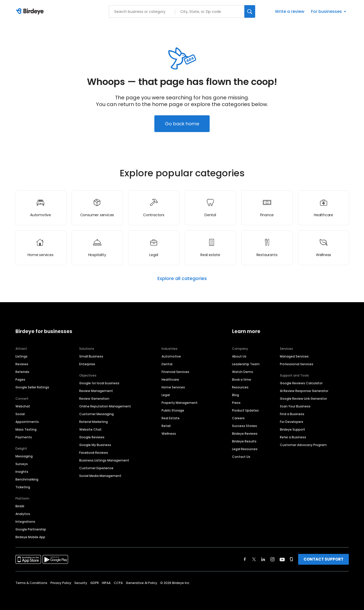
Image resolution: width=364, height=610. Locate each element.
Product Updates (245, 410)
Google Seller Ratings (32, 387)
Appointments (27, 422)
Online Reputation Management (105, 406)
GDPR (95, 583)
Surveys (22, 464)
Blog (236, 395)
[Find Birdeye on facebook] (245, 559)
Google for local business (99, 383)
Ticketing (23, 487)
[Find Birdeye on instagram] (272, 559)
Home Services (173, 387)
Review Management (96, 391)
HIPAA (106, 583)
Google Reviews (92, 437)
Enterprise (87, 364)
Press (236, 403)
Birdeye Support (292, 429)
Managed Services (294, 356)
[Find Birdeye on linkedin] (263, 559)
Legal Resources (245, 449)
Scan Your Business (295, 406)
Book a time (242, 380)
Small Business (91, 356)
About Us (239, 356)
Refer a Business (293, 437)
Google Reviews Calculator (301, 383)
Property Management (180, 403)
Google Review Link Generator (303, 399)
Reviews (22, 364)
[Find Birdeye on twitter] (254, 559)
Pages (20, 380)
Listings (21, 356)
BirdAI (20, 506)
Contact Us (241, 457)
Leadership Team (246, 364)
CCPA (118, 583)
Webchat (23, 406)
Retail (166, 426)
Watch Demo (243, 372)
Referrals (22, 372)
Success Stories (245, 426)
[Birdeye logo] (31, 12)
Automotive (171, 356)
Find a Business (292, 414)
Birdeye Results (244, 441)
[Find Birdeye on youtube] (282, 559)
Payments (24, 437)
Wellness (169, 434)
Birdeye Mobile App (30, 537)
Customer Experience (96, 468)
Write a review (290, 11)
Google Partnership (31, 529)
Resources (240, 387)
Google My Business (95, 445)
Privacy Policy (61, 583)
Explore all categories (182, 278)
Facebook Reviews (94, 453)
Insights (22, 472)
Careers (238, 418)
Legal (166, 395)
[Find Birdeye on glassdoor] (291, 559)
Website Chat (90, 429)
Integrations (25, 522)
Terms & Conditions (31, 583)
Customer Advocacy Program (303, 445)
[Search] (250, 11)
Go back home (182, 124)
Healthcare (170, 380)
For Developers (292, 422)
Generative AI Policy (141, 583)
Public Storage (173, 410)
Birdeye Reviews (245, 434)
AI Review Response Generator (304, 391)
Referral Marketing (94, 422)
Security (81, 583)
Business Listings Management (104, 460)
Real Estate (171, 418)
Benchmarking (27, 479)
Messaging (24, 456)
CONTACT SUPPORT (323, 559)
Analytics (23, 514)
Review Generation (94, 399)
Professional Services (297, 364)
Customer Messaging (96, 414)
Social (20, 414)
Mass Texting (26, 429)
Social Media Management (100, 476)
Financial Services (175, 372)
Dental (167, 364)
